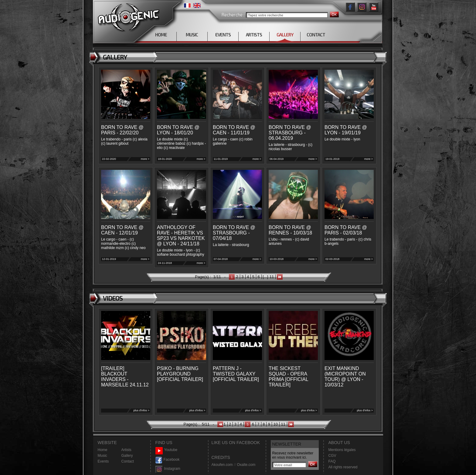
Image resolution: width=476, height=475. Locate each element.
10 (276, 424)
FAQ (332, 461)
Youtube (167, 450)
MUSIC (192, 35)
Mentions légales (342, 450)
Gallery (127, 456)
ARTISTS (254, 35)
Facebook (168, 460)
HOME (161, 35)
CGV (332, 456)
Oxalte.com (246, 465)
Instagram (168, 469)
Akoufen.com (222, 465)
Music (102, 456)
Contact (128, 461)
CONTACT (316, 35)
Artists (126, 450)
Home (103, 450)
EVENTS (223, 35)
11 (272, 277)
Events (103, 461)
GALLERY (285, 35)
